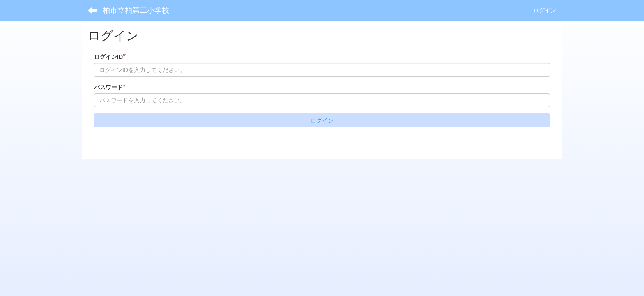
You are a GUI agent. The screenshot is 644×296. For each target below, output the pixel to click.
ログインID (110, 57)
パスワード (110, 87)
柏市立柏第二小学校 (136, 10)
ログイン (545, 10)
